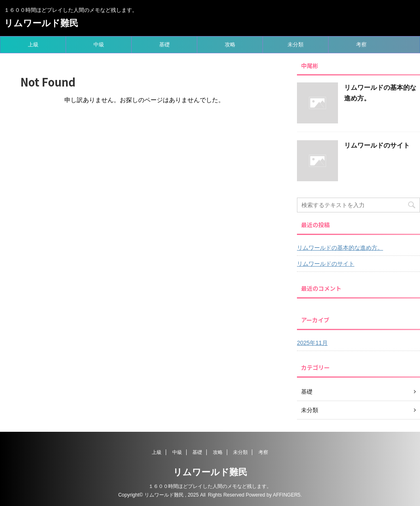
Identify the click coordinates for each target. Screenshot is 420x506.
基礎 (164, 44)
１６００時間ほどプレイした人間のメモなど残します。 (210, 486)
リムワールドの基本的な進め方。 (340, 248)
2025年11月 (312, 343)
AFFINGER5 (286, 495)
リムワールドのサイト (377, 145)
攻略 (230, 44)
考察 (361, 44)
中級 (99, 44)
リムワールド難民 (41, 23)
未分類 (296, 44)
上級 (33, 44)
